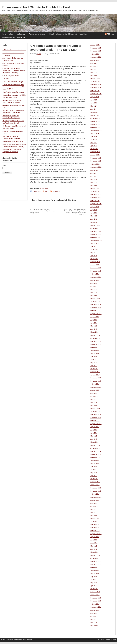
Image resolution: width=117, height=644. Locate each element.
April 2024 (94, 109)
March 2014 (94, 479)
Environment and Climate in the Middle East (36, 7)
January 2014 (95, 485)
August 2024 (95, 97)
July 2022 (94, 173)
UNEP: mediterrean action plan (13, 142)
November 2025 (96, 51)
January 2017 (95, 375)
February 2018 (95, 335)
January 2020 (95, 265)
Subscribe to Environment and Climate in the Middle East (67, 34)
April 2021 (94, 219)
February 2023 (95, 152)
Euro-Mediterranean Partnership (13, 92)
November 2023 (96, 124)
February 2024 (95, 115)
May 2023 (94, 143)
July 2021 (94, 210)
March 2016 (94, 405)
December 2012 (96, 525)
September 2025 (96, 57)
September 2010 (96, 607)
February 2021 (95, 225)
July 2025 (94, 63)
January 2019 (95, 302)
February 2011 (95, 592)
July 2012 (94, 540)
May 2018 (94, 326)
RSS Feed (110, 34)
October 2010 (95, 604)
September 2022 (96, 167)
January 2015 (95, 448)
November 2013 (96, 491)
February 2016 (95, 409)
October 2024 (95, 91)
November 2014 (96, 454)
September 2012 (96, 534)
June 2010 (94, 616)
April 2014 (94, 476)
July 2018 (94, 320)
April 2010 (94, 622)
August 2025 (95, 60)
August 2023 (95, 134)
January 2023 (95, 155)
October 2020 (95, 237)
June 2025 (94, 66)
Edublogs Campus (110, 640)
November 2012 (96, 528)
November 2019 (96, 271)
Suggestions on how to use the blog (14, 37)
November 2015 (96, 418)
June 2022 (94, 176)
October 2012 (95, 531)
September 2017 (96, 350)
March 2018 (94, 332)
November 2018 (96, 308)
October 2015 (95, 421)
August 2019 (95, 280)
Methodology (21, 34)
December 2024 (96, 85)
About (11, 34)
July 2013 (94, 503)
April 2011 (94, 586)
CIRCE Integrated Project (11, 76)
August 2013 (95, 500)
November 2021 (96, 198)
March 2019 (94, 296)
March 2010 (94, 625)
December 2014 (96, 451)
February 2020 (95, 262)
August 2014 (95, 463)
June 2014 (94, 470)
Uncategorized (44, 188)
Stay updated (56, 191)
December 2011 (96, 561)
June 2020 (94, 250)
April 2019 (94, 292)
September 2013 (96, 497)
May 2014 (94, 473)
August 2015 (95, 427)
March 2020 (94, 259)
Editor (39, 54)
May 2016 (94, 399)
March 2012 (94, 552)
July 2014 (94, 467)
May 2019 (94, 289)
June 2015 (94, 433)
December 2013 (96, 488)
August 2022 (95, 170)
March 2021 (94, 222)
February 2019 (95, 299)
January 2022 (95, 192)
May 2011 (94, 583)
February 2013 (95, 519)
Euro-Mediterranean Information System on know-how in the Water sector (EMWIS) (14, 87)
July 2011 (94, 577)
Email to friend (37, 191)
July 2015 (94, 430)
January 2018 (95, 338)
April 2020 (94, 256)
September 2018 (96, 314)
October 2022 (95, 164)
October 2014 (95, 457)
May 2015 (94, 436)
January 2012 (95, 558)
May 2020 (94, 253)
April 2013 (94, 512)
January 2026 (95, 45)
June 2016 (94, 396)
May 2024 (94, 106)
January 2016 (95, 412)
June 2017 (94, 360)
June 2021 (94, 213)
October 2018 (95, 311)
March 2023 (94, 149)
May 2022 (94, 179)
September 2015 (96, 424)
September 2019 (96, 277)
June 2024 (94, 103)
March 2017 (94, 369)
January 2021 (95, 228)
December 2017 (96, 341)
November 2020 (96, 234)
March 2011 (94, 589)
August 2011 (95, 574)
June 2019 (94, 286)
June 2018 (94, 323)
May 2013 (94, 509)
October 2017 (95, 347)
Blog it (47, 191)
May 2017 (94, 363)
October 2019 (95, 274)
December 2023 (96, 121)
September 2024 (96, 94)
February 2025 (95, 78)
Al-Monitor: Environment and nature (14, 50)
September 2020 (96, 240)
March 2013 (94, 515)
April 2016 (94, 402)
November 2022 (96, 161)
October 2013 (95, 494)
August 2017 (95, 354)
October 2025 (95, 54)
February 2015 (95, 445)
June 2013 (94, 506)
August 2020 (95, 244)
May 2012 (94, 546)
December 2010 (96, 598)
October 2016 (95, 384)
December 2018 (96, 305)
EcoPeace (6, 79)
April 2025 (94, 72)
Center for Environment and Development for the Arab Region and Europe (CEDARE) (14, 71)
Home (4, 34)
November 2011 (96, 564)
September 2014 (96, 461)
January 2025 (95, 82)
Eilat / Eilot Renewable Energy (13, 82)
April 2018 (94, 329)
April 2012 (94, 549)
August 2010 (95, 610)
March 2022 (94, 186)
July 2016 (94, 393)
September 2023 (96, 130)
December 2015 (96, 415)
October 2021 (95, 201)
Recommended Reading (37, 34)
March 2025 (94, 75)
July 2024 (94, 100)
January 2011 (95, 595)
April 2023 (94, 146)
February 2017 (95, 372)
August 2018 (95, 317)
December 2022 (96, 158)
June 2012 (94, 543)
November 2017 (96, 344)
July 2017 (94, 357)
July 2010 (94, 613)
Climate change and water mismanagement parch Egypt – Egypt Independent (43, 211)
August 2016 (95, 390)
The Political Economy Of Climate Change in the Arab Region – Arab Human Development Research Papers (75, 212)
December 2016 (96, 378)
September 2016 (96, 387)
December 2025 (96, 48)
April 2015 (94, 439)
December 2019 (96, 268)
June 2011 (94, 580)
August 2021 (95, 207)
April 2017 (94, 366)
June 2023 (94, 140)
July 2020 (94, 247)
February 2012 (95, 555)
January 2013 (95, 522)
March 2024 (94, 112)
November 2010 (96, 601)
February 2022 (95, 189)
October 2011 (95, 567)
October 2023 (95, 127)
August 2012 (95, 537)
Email (5, 165)
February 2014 (95, 482)
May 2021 (94, 216)
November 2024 (96, 88)
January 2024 (95, 118)
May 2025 (94, 69)
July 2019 (94, 283)
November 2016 (96, 381)
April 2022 (94, 182)
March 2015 (94, 442)
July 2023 (94, 137)
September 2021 (96, 204)
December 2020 (96, 231)
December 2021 (96, 195)
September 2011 (96, 571)
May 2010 (94, 619)
